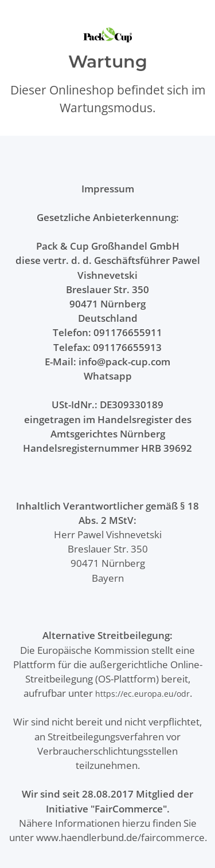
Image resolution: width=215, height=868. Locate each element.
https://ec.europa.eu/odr (142, 694)
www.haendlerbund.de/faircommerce (120, 837)
